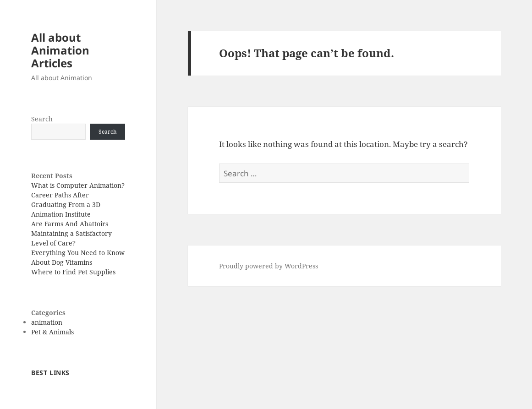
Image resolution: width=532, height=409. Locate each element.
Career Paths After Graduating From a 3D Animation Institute (66, 204)
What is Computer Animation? (78, 185)
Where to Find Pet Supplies (73, 272)
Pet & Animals (52, 332)
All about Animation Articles (60, 50)
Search (42, 119)
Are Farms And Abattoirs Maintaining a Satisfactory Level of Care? (71, 233)
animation (47, 322)
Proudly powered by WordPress (269, 266)
